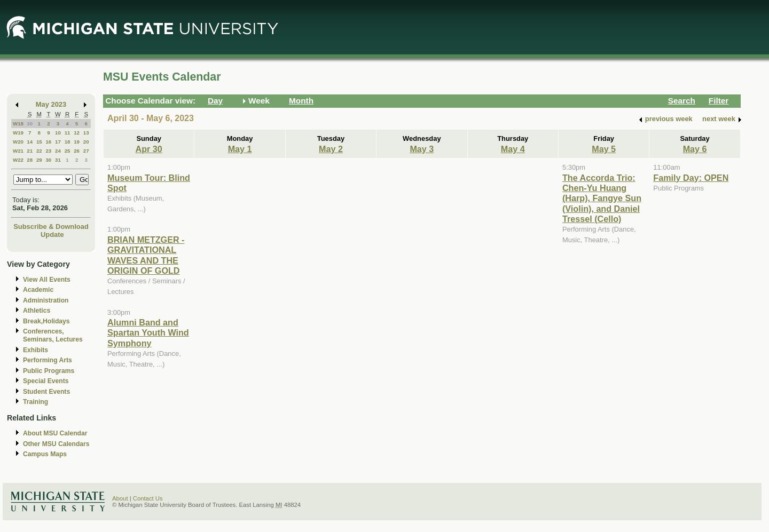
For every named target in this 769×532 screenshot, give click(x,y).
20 (86, 142)
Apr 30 (149, 149)
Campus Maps (45, 454)
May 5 (604, 149)
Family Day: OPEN (691, 178)
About (120, 498)
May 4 (513, 149)
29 (39, 160)
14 (30, 142)
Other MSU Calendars (56, 444)
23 (48, 151)
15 (39, 142)
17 (58, 142)
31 (58, 160)
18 (68, 142)
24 (58, 151)
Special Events (46, 381)
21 (30, 151)
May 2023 (51, 104)
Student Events (46, 392)
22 (39, 151)
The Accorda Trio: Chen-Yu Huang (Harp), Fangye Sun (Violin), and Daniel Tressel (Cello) (602, 198)
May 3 (422, 149)
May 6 (695, 149)
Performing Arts (48, 360)
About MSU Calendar (55, 433)
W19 (18, 133)
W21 (18, 151)
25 (68, 151)
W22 (18, 160)
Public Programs (49, 371)
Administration (46, 300)
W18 (18, 124)
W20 (18, 142)
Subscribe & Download (51, 227)
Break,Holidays (46, 321)
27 (86, 151)
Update (52, 235)
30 (30, 124)
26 (77, 151)
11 (68, 133)
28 (30, 160)
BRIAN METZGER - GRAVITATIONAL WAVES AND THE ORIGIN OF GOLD (146, 255)
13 (86, 133)
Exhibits (36, 350)
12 (77, 133)
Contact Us (148, 498)
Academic (38, 290)
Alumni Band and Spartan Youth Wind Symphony (148, 333)
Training (36, 402)
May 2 (331, 149)
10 (58, 133)
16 (48, 142)
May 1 (240, 149)
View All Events (47, 280)
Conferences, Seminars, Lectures (53, 335)
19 (77, 142)
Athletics (37, 311)
